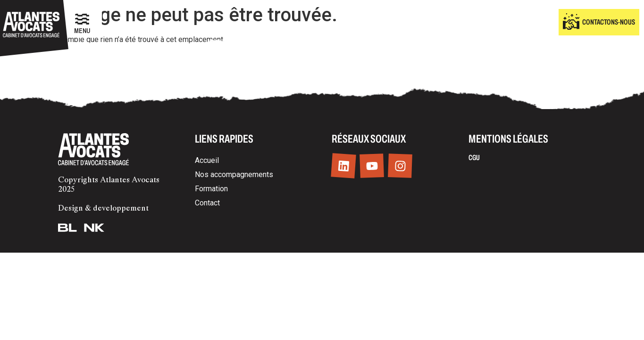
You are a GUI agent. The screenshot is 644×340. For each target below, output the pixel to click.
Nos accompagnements (234, 174)
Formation (211, 189)
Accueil (207, 160)
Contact (207, 203)
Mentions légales (508, 139)
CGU (474, 157)
